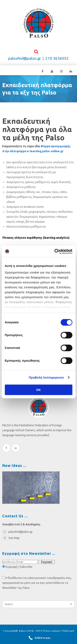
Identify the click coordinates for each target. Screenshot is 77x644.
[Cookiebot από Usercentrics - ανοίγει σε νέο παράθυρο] (55, 251)
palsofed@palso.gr (25, 60)
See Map (11, 539)
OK (38, 390)
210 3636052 (57, 60)
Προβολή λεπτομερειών (46, 377)
